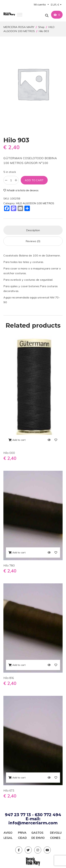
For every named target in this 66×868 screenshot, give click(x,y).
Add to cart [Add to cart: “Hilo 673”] (19, 778)
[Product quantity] (11, 180)
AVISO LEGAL (8, 833)
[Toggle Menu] (20, 15)
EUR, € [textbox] (55, 5)
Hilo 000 (9, 453)
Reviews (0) (33, 241)
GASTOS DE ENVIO (38, 833)
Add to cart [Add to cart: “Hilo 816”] (19, 665)
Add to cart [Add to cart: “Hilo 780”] (19, 553)
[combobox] (56, 5)
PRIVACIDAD (22, 833)
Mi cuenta (42, 4)
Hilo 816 (9, 678)
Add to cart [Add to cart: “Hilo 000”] (19, 440)
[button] (46, 15)
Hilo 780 (9, 566)
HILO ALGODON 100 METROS (35, 203)
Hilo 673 (9, 791)
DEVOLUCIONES (56, 833)
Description (33, 230)
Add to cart (34, 180)
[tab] (33, 230)
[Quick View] (49, 440)
